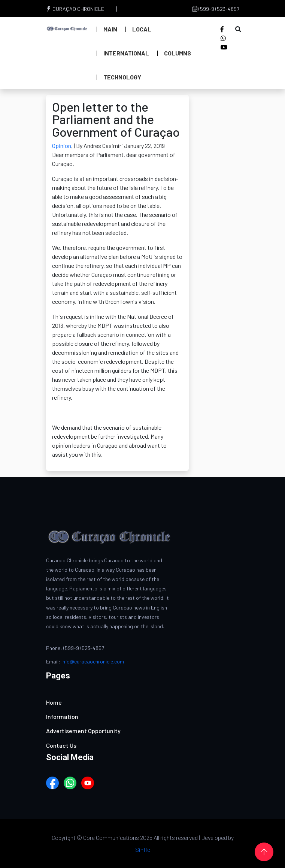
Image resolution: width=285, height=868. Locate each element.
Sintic (143, 849)
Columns (178, 53)
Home (54, 702)
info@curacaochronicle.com (93, 661)
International (126, 53)
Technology (122, 77)
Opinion (62, 146)
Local (142, 29)
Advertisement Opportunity (83, 731)
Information (62, 716)
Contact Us (61, 745)
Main (110, 29)
